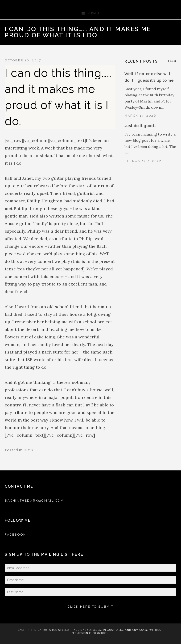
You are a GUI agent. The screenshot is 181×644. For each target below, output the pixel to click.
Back (164, 29)
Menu (93, 13)
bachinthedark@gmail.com (34, 501)
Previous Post (156, 29)
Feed (172, 61)
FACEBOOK (15, 535)
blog (28, 450)
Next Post (171, 29)
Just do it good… (140, 126)
